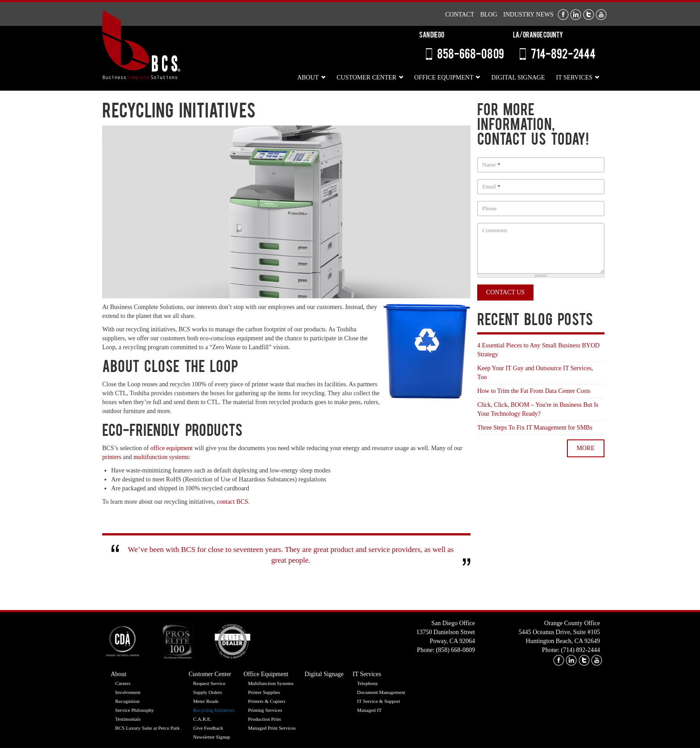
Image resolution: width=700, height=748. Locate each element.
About (308, 77)
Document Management (381, 692)
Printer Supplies (264, 692)
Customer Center (367, 77)
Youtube (601, 15)
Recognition (127, 701)
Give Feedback (208, 728)
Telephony (368, 683)
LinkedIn (576, 15)
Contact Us (505, 292)
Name (491, 165)
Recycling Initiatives (214, 710)
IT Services (574, 77)
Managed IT (369, 710)
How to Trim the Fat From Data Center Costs (534, 391)
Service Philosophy (135, 710)
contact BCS (232, 502)
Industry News (528, 15)
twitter (584, 660)
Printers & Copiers (267, 701)
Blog (489, 15)
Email (491, 186)
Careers (123, 683)
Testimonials (128, 719)
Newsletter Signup (212, 737)
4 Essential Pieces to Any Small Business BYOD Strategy (538, 350)
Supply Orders (208, 692)
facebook (559, 660)
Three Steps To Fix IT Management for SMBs (535, 428)
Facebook (563, 15)
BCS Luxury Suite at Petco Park (148, 728)
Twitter (589, 15)
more (586, 448)
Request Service (209, 683)
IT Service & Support (379, 701)
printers (112, 457)
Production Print (264, 719)
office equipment (172, 448)
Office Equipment (444, 77)
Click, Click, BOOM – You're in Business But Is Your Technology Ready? (538, 409)
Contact (460, 15)
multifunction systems (161, 457)
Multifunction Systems (271, 683)
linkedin (571, 660)
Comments (495, 230)
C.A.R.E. (202, 719)
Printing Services (265, 710)
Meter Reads (206, 701)
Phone (490, 208)
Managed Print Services (272, 728)
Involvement (128, 692)
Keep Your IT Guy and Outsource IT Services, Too (535, 373)
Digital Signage (518, 77)
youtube (597, 660)
